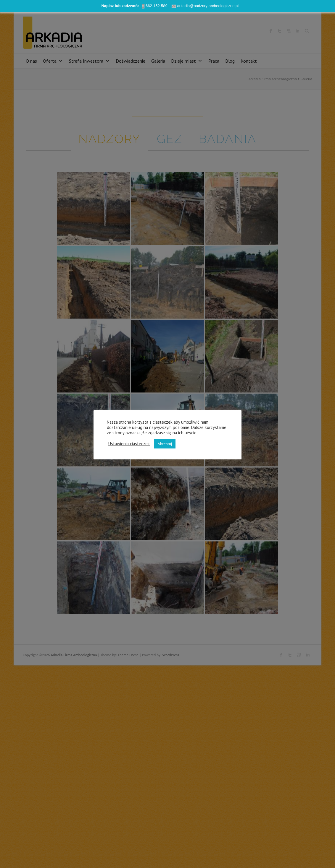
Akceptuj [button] (165, 444)
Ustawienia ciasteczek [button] (129, 444)
